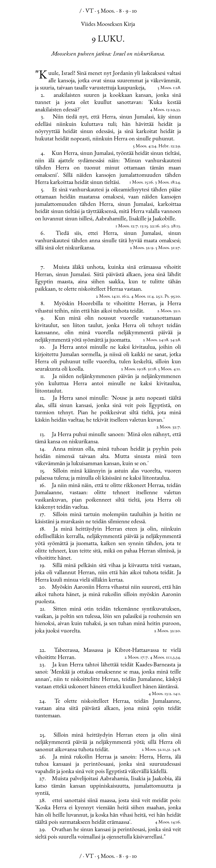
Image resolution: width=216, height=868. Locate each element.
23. (43, 665)
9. (43, 318)
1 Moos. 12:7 (127, 226)
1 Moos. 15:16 (141, 183)
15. (43, 471)
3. (43, 117)
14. (43, 449)
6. (43, 234)
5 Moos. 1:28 (169, 88)
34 (178, 658)
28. (43, 801)
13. (43, 435)
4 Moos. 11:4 (142, 297)
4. (43, 154)
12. (43, 398)
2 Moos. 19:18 (133, 369)
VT (89, 11)
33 (178, 110)
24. (43, 702)
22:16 (155, 226)
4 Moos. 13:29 (163, 110)
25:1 (159, 297)
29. (43, 830)
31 (169, 750)
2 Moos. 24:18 (156, 340)
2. (43, 96)
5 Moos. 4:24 (145, 146)
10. (43, 347)
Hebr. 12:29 (169, 146)
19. (43, 566)
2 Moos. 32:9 (142, 248)
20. (43, 587)
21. (43, 609)
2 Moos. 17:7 (136, 658)
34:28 (175, 340)
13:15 (144, 226)
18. (43, 529)
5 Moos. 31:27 (168, 248)
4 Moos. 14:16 (167, 822)
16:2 (126, 297)
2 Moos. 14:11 (108, 297)
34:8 (176, 750)
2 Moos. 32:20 (167, 631)
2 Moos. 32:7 (168, 427)
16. (43, 486)
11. (43, 377)
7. (43, 268)
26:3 (165, 226)
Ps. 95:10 (172, 297)
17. (43, 515)
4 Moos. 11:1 (161, 658)
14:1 (177, 694)
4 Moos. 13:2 (160, 694)
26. (43, 757)
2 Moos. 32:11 (154, 750)
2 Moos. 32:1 (169, 311)
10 (134, 11)
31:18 (152, 369)
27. (43, 779)
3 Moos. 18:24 (167, 183)
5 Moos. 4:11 (169, 369)
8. (43, 304)
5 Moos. (106, 11)
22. (43, 651)
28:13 (175, 226)
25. (43, 735)
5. (43, 190)
